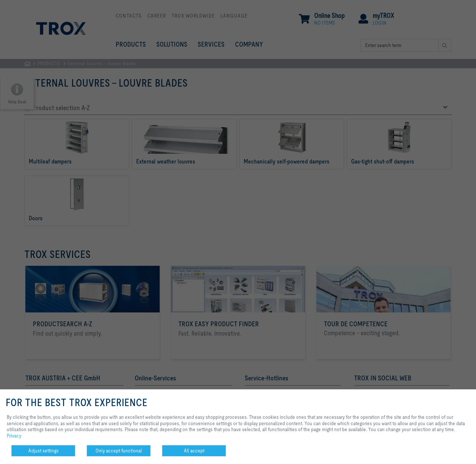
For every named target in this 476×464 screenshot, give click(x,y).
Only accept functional (119, 451)
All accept (194, 451)
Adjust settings (43, 451)
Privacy (14, 436)
